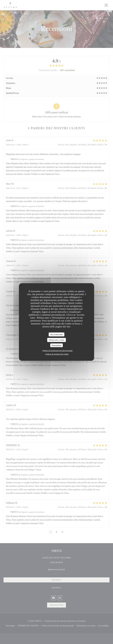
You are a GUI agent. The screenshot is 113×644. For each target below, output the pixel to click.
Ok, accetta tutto (56, 334)
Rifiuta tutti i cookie (56, 340)
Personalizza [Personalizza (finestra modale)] (56, 345)
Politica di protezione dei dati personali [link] (58, 351)
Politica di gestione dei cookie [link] (57, 354)
